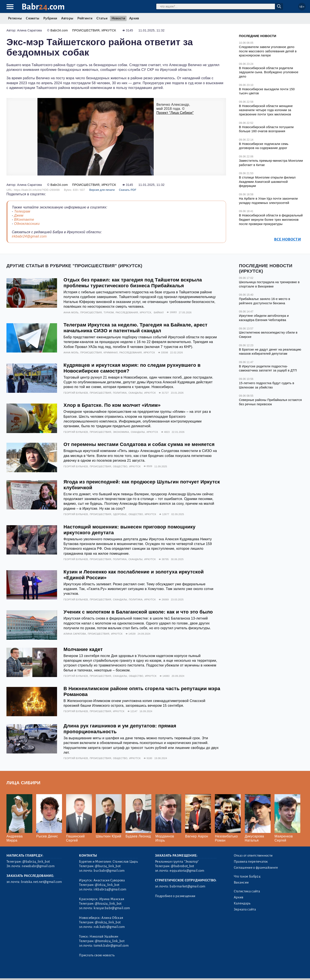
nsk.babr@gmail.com (109, 927)
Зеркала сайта (245, 909)
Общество (120, 466)
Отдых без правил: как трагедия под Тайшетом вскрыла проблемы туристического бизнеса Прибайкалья (133, 283)
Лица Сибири (23, 783)
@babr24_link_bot (36, 862)
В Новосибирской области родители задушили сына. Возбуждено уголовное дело (269, 72)
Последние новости (258, 36)
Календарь (242, 903)
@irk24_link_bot (107, 885)
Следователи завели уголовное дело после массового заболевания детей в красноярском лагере (268, 51)
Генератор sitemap (103, 971)
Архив (134, 18)
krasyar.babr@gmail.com (112, 908)
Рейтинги (85, 18)
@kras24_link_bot (108, 904)
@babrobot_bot (182, 866)
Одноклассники (27, 224)
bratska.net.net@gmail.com (41, 882)
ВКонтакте (24, 220)
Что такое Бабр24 (247, 876)
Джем (19, 215)
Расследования (127, 312)
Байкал (159, 312)
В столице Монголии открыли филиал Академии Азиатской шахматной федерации (267, 182)
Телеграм (22, 211)
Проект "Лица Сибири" (175, 113)
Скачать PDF (128, 190)
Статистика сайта (247, 891)
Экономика (121, 432)
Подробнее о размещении (175, 896)
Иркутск (109, 30)
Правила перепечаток (251, 862)
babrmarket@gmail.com (187, 886)
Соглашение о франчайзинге (256, 868)
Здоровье (120, 514)
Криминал (111, 353)
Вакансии (241, 882)
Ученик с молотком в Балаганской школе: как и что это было (138, 612)
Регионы (15, 18)
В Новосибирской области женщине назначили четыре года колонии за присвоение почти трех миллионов (266, 110)
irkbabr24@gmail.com (29, 236)
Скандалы (136, 393)
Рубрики (50, 18)
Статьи (102, 18)
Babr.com (43, 7)
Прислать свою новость (97, 955)
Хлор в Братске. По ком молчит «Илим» (112, 405)
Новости (118, 18)
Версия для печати (102, 190)
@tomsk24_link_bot (110, 941)
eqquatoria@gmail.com (187, 871)
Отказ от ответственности (253, 856)
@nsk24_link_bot (108, 922)
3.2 (32, 971)
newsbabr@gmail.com (38, 866)
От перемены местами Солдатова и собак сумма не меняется (139, 444)
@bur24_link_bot (108, 866)
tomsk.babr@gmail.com (111, 946)
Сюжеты (33, 18)
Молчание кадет (83, 649)
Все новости (288, 239)
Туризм (109, 312)
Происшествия (86, 30)
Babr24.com (59, 30)
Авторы (67, 18)
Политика (120, 393)
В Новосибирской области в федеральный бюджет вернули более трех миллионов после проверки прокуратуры (271, 220)
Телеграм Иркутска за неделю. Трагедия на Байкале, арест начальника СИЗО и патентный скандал (136, 328)
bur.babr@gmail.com (109, 871)
